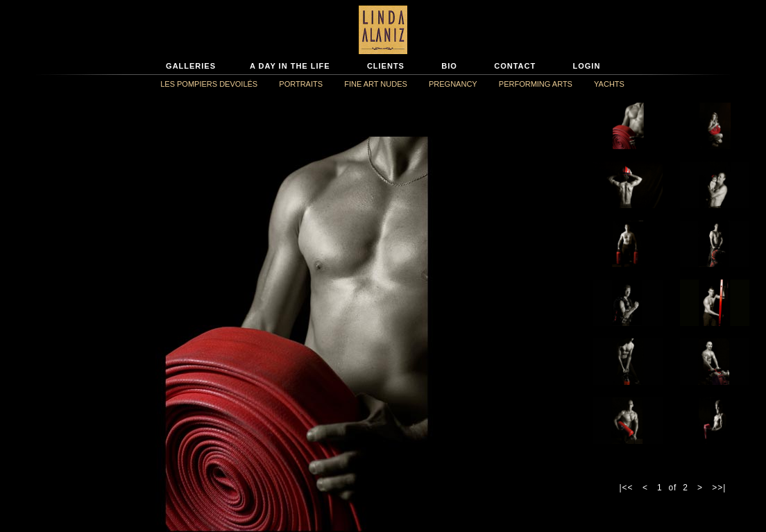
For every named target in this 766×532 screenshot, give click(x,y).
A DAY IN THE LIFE (290, 66)
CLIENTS (386, 66)
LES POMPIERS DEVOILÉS (209, 84)
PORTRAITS (301, 84)
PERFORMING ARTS (536, 84)
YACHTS (609, 84)
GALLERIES (191, 66)
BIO (449, 66)
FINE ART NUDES (376, 84)
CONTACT (515, 66)
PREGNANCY (453, 84)
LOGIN (587, 66)
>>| (719, 488)
